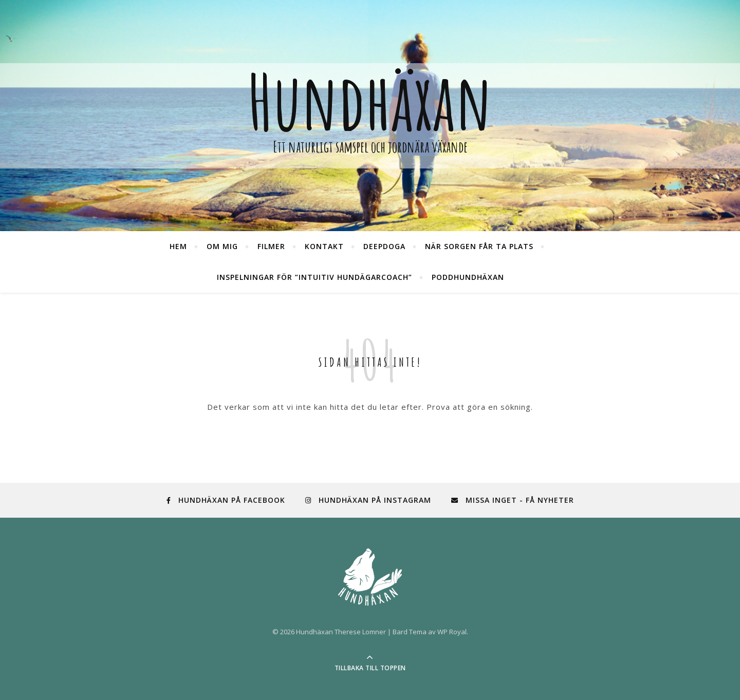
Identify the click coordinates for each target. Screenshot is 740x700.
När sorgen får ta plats (479, 246)
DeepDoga (384, 246)
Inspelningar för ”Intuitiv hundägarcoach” (314, 277)
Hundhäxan (370, 102)
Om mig (222, 246)
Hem (178, 246)
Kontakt (324, 246)
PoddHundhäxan (468, 277)
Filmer (271, 246)
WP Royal (452, 632)
